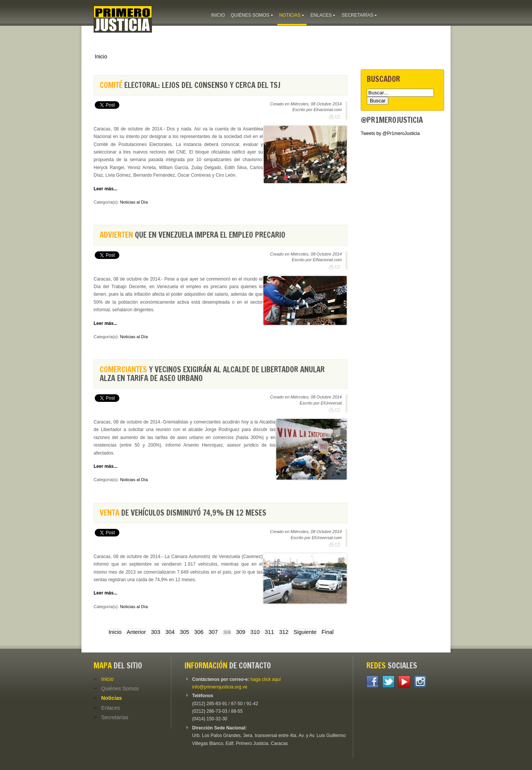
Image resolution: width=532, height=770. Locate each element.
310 (255, 632)
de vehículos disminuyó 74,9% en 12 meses (183, 513)
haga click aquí (266, 679)
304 (170, 632)
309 (241, 632)
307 (213, 632)
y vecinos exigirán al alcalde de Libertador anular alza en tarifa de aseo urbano (212, 374)
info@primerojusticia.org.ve (220, 687)
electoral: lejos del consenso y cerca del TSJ (190, 85)
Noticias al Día (134, 202)
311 (269, 632)
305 (185, 632)
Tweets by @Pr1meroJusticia (390, 133)
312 (284, 632)
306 (199, 632)
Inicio (101, 56)
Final (328, 632)
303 (156, 632)
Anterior (136, 632)
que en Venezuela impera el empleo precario (192, 235)
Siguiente (305, 632)
